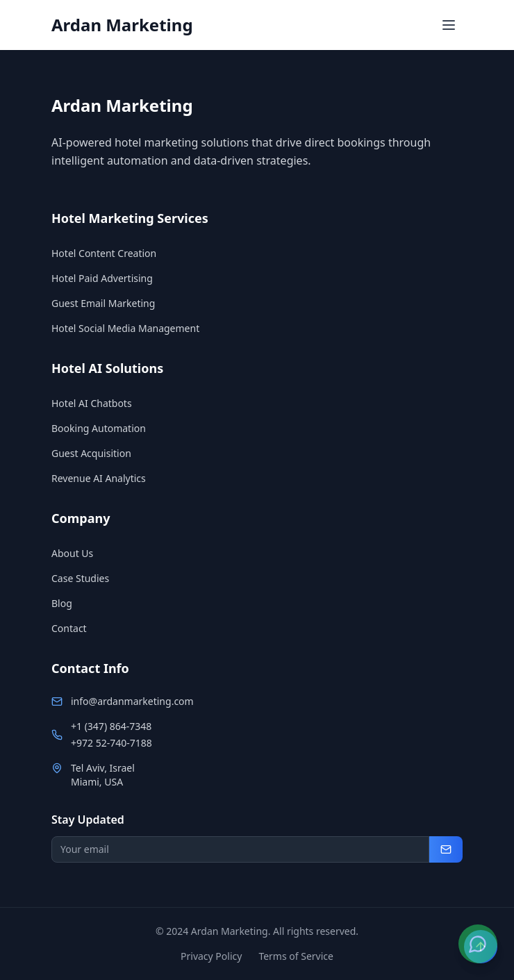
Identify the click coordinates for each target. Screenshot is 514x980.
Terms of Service (296, 956)
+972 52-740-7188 (111, 743)
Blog (62, 603)
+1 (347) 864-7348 (111, 726)
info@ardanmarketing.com (132, 701)
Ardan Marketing (122, 25)
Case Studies (80, 578)
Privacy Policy (211, 956)
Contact (69, 628)
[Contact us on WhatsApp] (478, 944)
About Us (72, 553)
